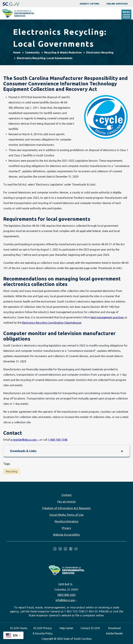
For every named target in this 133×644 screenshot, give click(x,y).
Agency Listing (89, 4)
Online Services (117, 4)
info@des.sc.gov (66, 600)
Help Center (66, 628)
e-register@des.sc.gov (25, 440)
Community (32, 52)
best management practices (108, 317)
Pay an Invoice (67, 502)
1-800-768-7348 (58, 440)
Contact (67, 495)
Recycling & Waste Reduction (63, 52)
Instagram (60, 549)
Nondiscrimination (67, 521)
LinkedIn (65, 549)
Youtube (76, 549)
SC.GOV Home (19, 628)
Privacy (67, 528)
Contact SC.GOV (90, 628)
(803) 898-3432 (67, 595)
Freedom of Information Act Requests (66, 508)
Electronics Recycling (100, 52)
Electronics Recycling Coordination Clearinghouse (52, 323)
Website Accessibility (66, 535)
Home (17, 52)
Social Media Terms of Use (66, 515)
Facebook (55, 549)
